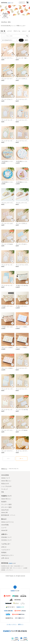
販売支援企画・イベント (8, 515)
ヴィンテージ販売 (6, 504)
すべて (21, 40)
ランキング (4, 489)
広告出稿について (6, 537)
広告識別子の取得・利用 (7, 568)
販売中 (26, 40)
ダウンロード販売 (6, 507)
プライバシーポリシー (18, 568)
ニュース (4, 528)
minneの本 (4, 530)
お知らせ (4, 547)
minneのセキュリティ (8, 555)
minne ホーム (4, 469)
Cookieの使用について (19, 566)
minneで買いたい (6, 481)
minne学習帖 (5, 525)
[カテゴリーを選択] (10, 40)
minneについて (6, 478)
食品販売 (4, 502)
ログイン (22, 2)
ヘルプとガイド (6, 550)
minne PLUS (5, 510)
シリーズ (9, 31)
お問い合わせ (5, 558)
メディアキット (9, 570)
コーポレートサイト (12, 624)
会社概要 (25, 568)
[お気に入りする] (12, 55)
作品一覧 (3, 31)
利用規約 (4, 553)
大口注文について (6, 540)
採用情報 (3, 570)
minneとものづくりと (8, 522)
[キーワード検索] (15, 36)
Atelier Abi (6, 22)
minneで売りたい (6, 499)
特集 (3, 492)
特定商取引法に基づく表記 (7, 566)
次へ (22, 459)
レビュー (24, 31)
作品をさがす (5, 484)
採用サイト (21, 624)
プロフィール (17, 31)
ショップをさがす (6, 486)
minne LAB (4, 512)
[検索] (27, 36)
